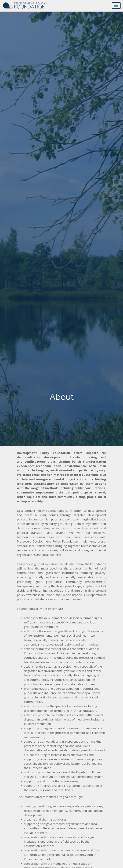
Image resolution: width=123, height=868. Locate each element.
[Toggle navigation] (116, 6)
